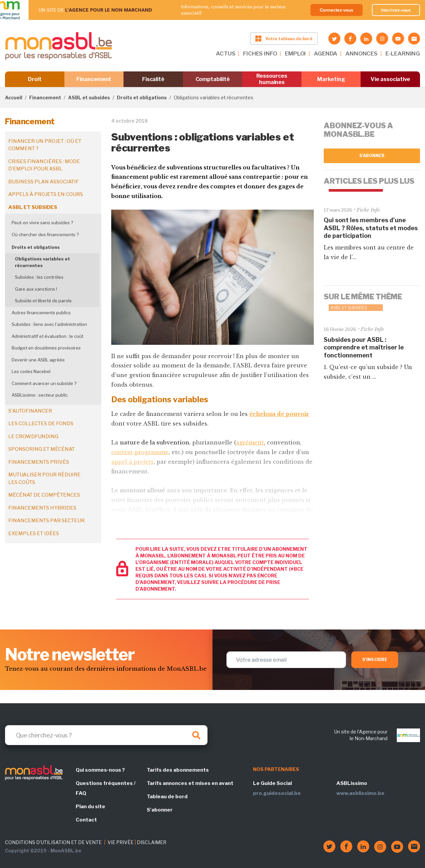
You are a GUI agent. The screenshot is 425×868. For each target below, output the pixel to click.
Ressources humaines (272, 79)
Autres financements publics (41, 313)
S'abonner (372, 156)
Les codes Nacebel (31, 371)
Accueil (14, 97)
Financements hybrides (42, 508)
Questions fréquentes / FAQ (106, 788)
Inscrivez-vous (396, 10)
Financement (94, 79)
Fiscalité (153, 79)
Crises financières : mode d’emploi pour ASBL (44, 165)
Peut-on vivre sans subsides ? (42, 223)
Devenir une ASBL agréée (38, 360)
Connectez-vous (337, 10)
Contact (86, 820)
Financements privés (39, 462)
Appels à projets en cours (46, 194)
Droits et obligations (142, 97)
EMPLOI (295, 53)
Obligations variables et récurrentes (42, 262)
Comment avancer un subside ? (44, 383)
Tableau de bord (167, 797)
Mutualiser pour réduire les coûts (44, 479)
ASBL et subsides (89, 97)
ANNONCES (361, 53)
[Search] (106, 735)
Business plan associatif (43, 182)
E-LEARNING (403, 53)
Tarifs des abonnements (178, 770)
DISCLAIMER (152, 842)
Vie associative (390, 79)
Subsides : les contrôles (39, 277)
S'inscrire (375, 660)
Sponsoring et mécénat (42, 449)
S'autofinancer (30, 411)
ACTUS (225, 53)
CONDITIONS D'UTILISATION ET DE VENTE (53, 842)
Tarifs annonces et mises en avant (190, 783)
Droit (35, 79)
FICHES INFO (260, 53)
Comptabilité (213, 79)
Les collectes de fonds (41, 424)
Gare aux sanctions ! (36, 289)
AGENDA (326, 53)
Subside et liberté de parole (43, 301)
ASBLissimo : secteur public (40, 395)
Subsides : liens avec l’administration (49, 324)
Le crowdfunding (33, 436)
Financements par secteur (46, 521)
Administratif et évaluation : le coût (47, 336)
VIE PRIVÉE (121, 842)
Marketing (331, 79)
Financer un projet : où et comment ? (45, 145)
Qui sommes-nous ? (100, 770)
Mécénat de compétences (44, 495)
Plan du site (90, 807)
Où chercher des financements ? (45, 235)
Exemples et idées (34, 533)
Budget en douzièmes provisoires (46, 348)
